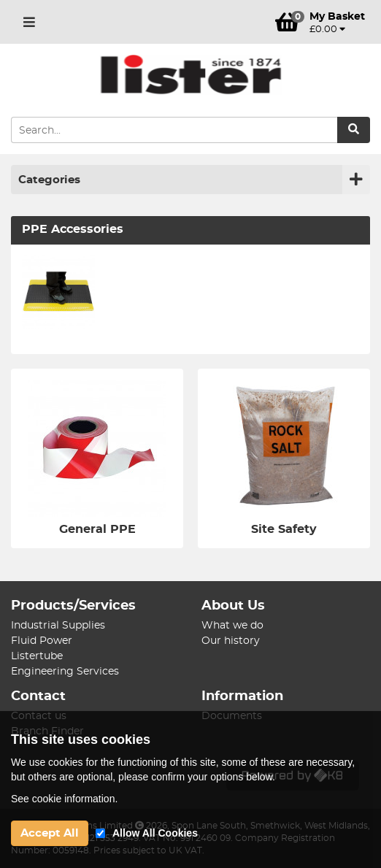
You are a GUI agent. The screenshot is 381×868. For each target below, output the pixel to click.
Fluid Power (42, 641)
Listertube (37, 656)
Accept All (50, 833)
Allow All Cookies (155, 833)
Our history (231, 641)
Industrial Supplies (58, 626)
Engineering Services (65, 672)
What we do (232, 626)
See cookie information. (64, 799)
